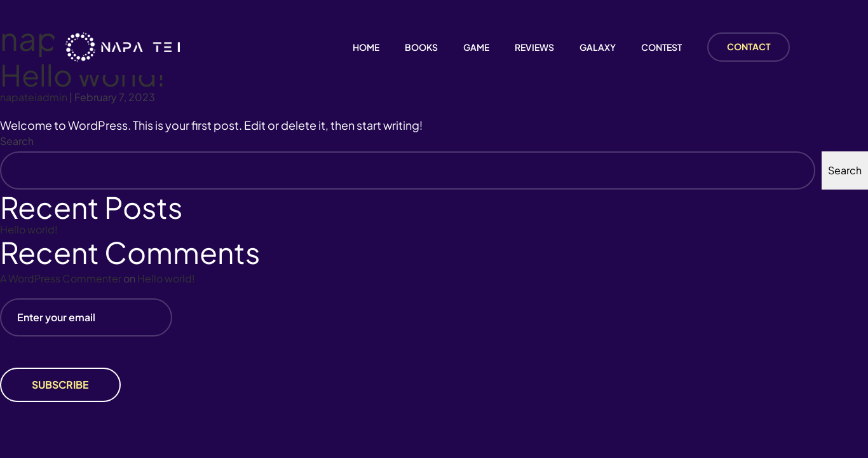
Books (421, 47)
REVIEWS (534, 47)
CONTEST (661, 47)
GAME (476, 47)
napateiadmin (34, 97)
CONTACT (749, 46)
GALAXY (598, 47)
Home (366, 47)
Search (17, 141)
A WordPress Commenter (61, 278)
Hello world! (29, 229)
